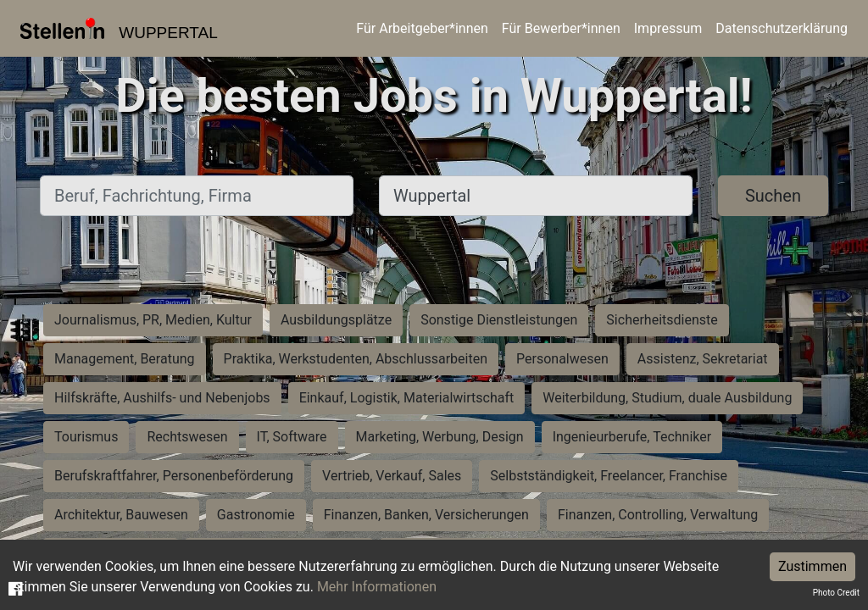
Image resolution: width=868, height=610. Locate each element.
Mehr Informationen (377, 587)
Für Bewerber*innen (561, 28)
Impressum (668, 28)
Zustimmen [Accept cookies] (812, 566)
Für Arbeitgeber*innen (422, 28)
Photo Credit (836, 593)
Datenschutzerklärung (782, 28)
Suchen (773, 196)
